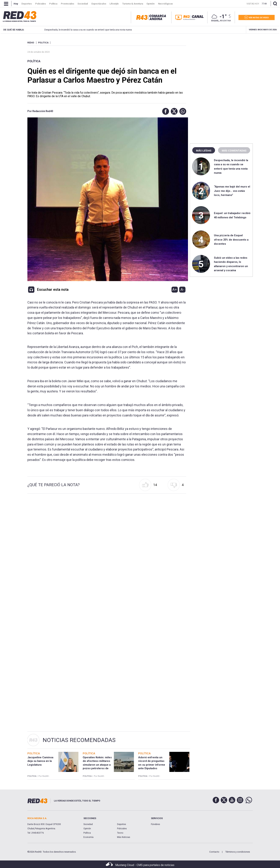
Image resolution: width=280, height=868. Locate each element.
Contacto (214, 852)
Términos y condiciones (238, 852)
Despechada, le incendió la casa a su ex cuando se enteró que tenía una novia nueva (83, 30)
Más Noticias (124, 837)
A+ (175, 290)
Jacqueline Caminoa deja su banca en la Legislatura (40, 761)
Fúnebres (155, 824)
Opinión (87, 829)
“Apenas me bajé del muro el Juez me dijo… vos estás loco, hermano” (232, 191)
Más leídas (204, 150)
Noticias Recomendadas (79, 740)
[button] (165, 111)
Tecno (120, 833)
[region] (221, 64)
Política (34, 61)
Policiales (122, 829)
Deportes (122, 824)
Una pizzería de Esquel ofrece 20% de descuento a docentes (231, 240)
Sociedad (88, 824)
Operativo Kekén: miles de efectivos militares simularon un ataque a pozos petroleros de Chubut (97, 765)
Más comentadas (234, 150)
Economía (88, 837)
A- (182, 290)
